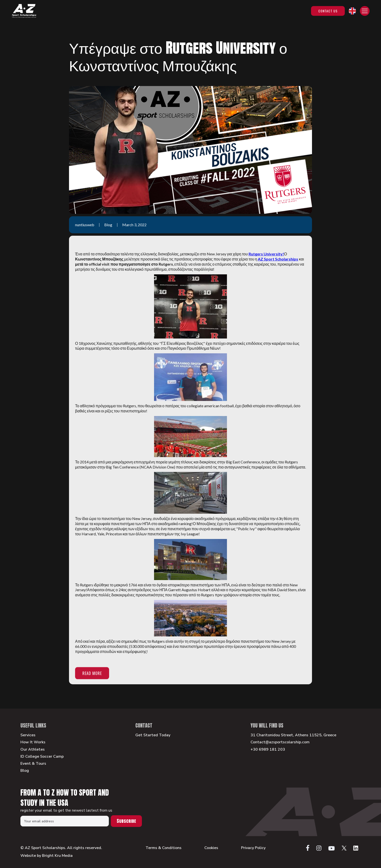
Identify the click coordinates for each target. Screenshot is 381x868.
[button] (352, 11)
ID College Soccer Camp (42, 757)
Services (28, 735)
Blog (25, 771)
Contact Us (328, 11)
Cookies (211, 848)
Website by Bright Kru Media (47, 856)
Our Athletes (33, 750)
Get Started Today (153, 735)
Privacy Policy (253, 848)
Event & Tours (33, 764)
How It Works (33, 742)
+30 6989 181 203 (268, 750)
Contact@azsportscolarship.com (280, 742)
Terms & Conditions (164, 848)
